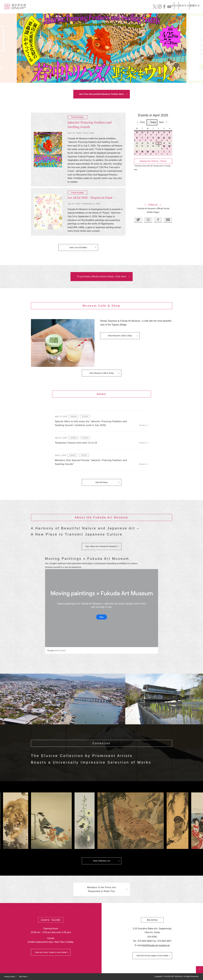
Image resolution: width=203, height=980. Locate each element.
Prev (140, 122)
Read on (143, 425)
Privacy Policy (10, 977)
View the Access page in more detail (152, 956)
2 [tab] (100, 80)
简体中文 (181, 4)
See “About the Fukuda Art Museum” (101, 546)
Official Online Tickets (178, 9)
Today (152, 122)
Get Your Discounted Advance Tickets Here (101, 94)
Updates (74, 416)
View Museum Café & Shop (120, 336)
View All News (102, 482)
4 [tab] (107, 80)
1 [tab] (96, 80)
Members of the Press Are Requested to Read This (101, 889)
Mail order (151, 9)
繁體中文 (194, 4)
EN (171, 4)
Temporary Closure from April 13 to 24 (76, 443)
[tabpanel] (102, 48)
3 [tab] (103, 80)
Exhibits (133, 9)
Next (164, 122)
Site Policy (23, 977)
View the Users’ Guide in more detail (51, 952)
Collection (105, 9)
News (120, 9)
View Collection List (101, 861)
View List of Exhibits (78, 247)
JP (162, 4)
